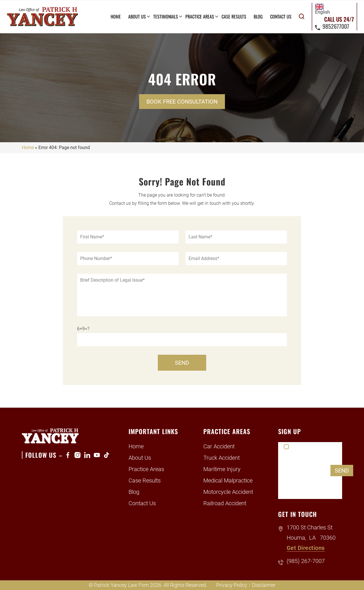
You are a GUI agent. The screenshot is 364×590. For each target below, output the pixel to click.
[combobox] (322, 9)
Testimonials (166, 16)
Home (116, 16)
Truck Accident (222, 458)
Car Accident (219, 446)
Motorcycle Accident (228, 492)
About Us (137, 16)
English (322, 9)
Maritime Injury (222, 469)
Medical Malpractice (228, 480)
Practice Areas (200, 16)
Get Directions (306, 548)
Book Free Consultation (182, 102)
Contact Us (281, 16)
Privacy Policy (232, 585)
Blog (258, 16)
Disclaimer (264, 585)
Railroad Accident (225, 503)
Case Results (234, 16)
